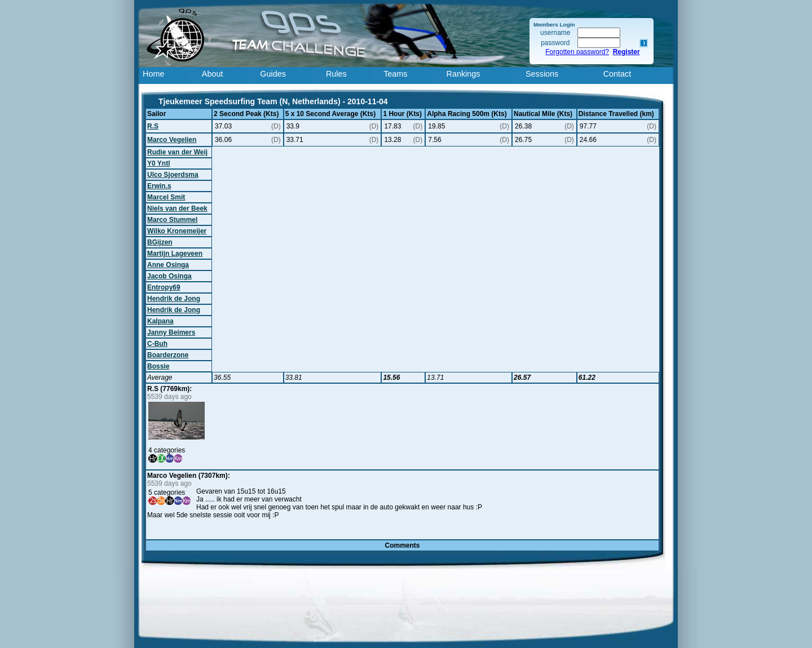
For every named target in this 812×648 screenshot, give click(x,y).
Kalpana (160, 321)
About (213, 74)
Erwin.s (159, 186)
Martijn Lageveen (175, 254)
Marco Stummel (172, 220)
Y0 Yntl (158, 163)
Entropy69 (164, 287)
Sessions (542, 74)
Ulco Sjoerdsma (173, 175)
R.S (153, 126)
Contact (617, 74)
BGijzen (160, 242)
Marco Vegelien (172, 140)
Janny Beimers (171, 332)
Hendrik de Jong (174, 299)
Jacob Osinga (169, 276)
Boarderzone (168, 355)
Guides (273, 74)
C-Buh (157, 344)
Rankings (464, 74)
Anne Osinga (168, 265)
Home (153, 74)
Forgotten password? (577, 52)
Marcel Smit (166, 197)
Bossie (158, 366)
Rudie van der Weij (177, 152)
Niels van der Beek (177, 208)
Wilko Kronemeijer (177, 231)
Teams (395, 74)
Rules (336, 74)
